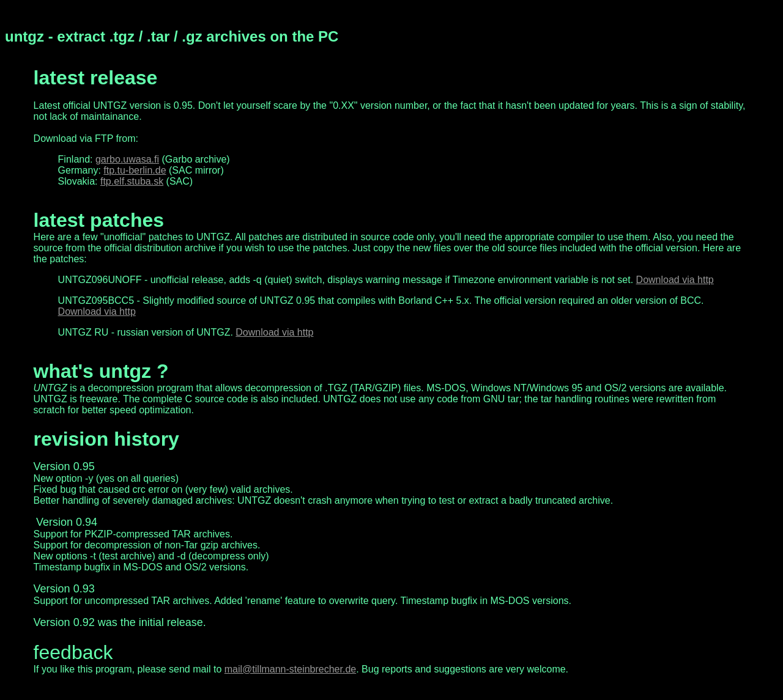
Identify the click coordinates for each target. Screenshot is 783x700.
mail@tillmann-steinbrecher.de (290, 669)
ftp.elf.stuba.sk (132, 181)
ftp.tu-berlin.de (135, 170)
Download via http (675, 280)
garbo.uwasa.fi (127, 159)
